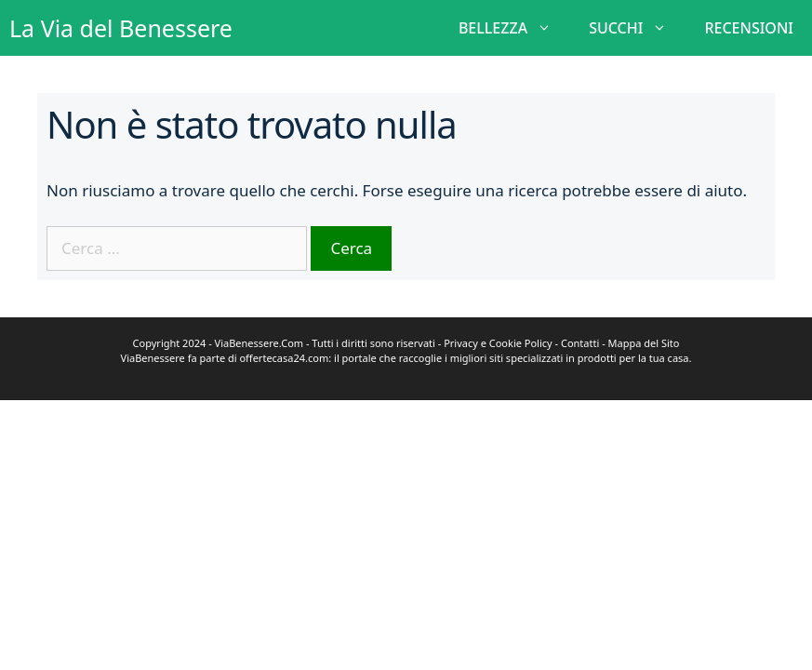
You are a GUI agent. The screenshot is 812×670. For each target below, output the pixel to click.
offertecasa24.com (284, 358)
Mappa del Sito (644, 343)
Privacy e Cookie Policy (498, 343)
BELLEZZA (514, 28)
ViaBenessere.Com (260, 343)
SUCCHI (637, 28)
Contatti (580, 343)
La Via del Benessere (121, 28)
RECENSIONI (749, 28)
